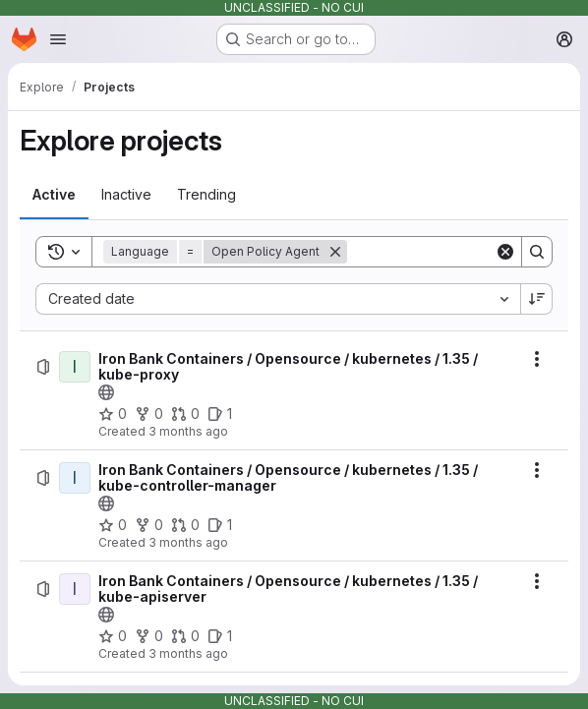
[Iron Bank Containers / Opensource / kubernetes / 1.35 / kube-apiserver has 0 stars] (113, 636)
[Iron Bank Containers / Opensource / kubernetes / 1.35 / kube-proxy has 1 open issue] (220, 414)
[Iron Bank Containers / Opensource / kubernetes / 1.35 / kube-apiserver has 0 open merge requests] (185, 636)
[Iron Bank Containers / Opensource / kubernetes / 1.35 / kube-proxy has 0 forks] (149, 414)
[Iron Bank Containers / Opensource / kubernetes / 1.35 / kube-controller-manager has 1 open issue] (220, 525)
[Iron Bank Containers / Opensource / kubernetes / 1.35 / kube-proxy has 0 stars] (113, 414)
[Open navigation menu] (58, 39)
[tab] (54, 195)
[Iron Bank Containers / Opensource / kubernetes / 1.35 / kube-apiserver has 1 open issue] (220, 636)
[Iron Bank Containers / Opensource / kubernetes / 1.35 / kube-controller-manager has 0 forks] (149, 525)
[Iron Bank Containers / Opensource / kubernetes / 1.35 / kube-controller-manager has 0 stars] (113, 525)
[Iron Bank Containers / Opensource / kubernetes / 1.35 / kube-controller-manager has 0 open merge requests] (185, 525)
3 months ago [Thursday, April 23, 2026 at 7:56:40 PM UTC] (188, 653)
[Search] (469, 252)
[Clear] (505, 252)
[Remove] (335, 252)
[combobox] (278, 299)
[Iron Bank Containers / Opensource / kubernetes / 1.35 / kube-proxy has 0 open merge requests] (185, 414)
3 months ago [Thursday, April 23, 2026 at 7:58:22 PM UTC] (188, 542)
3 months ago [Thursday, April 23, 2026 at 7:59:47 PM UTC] (188, 431)
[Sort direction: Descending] (537, 299)
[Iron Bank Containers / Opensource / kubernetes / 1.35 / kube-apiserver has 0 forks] (149, 636)
